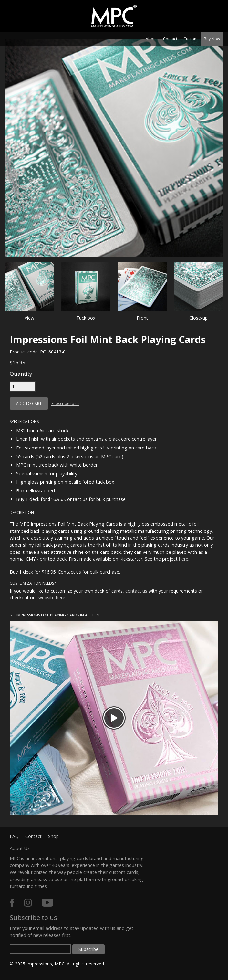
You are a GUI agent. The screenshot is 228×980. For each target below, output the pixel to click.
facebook (12, 903)
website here (52, 598)
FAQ (14, 836)
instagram (28, 903)
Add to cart (29, 403)
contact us (136, 591)
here (184, 559)
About (151, 39)
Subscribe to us (65, 403)
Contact (170, 39)
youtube (47, 903)
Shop (53, 836)
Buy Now (212, 39)
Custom (191, 39)
